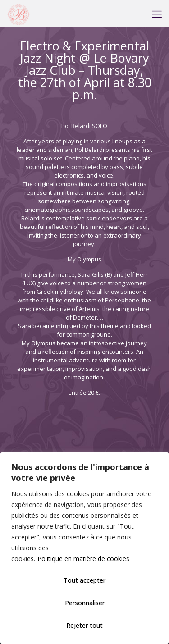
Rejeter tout (84, 625)
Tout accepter (84, 580)
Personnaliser (85, 603)
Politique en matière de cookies (83, 559)
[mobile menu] (157, 14)
